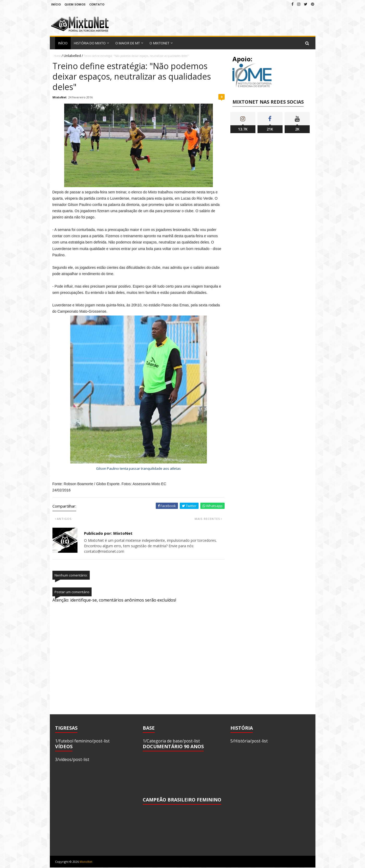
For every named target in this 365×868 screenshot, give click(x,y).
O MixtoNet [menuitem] (159, 43)
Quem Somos (75, 4)
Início (56, 4)
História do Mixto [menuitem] (90, 43)
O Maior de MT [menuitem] (128, 43)
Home (57, 56)
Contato (97, 4)
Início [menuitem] (63, 43)
